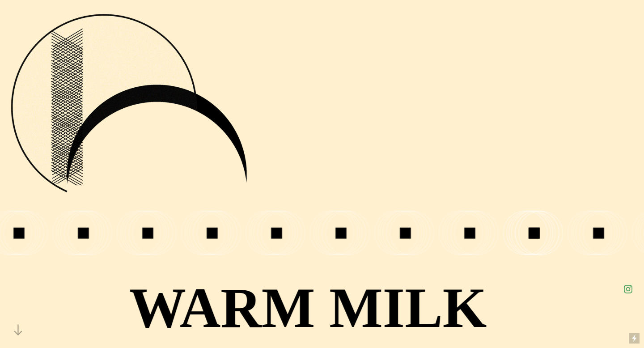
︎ (628, 290)
